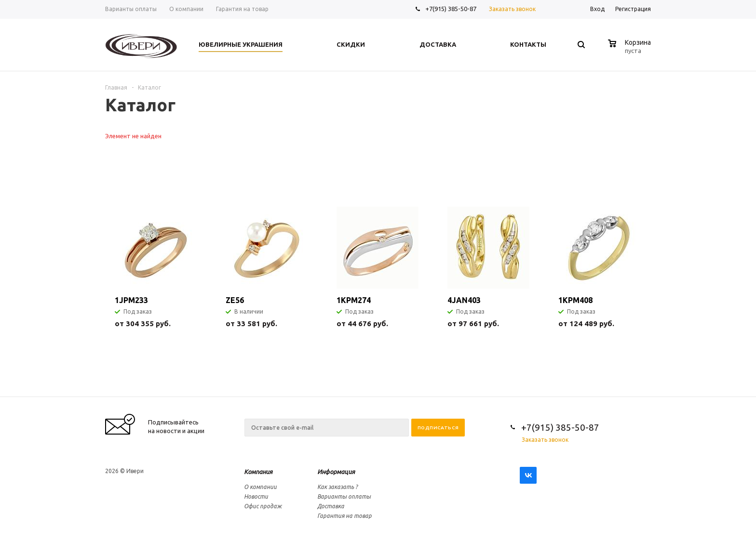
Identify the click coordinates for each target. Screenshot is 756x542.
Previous (628, 180)
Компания (258, 472)
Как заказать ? (337, 487)
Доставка (331, 506)
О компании (260, 487)
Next (644, 180)
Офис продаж (263, 506)
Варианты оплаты (344, 496)
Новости (256, 496)
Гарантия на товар (344, 516)
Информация (336, 472)
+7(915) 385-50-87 (452, 9)
